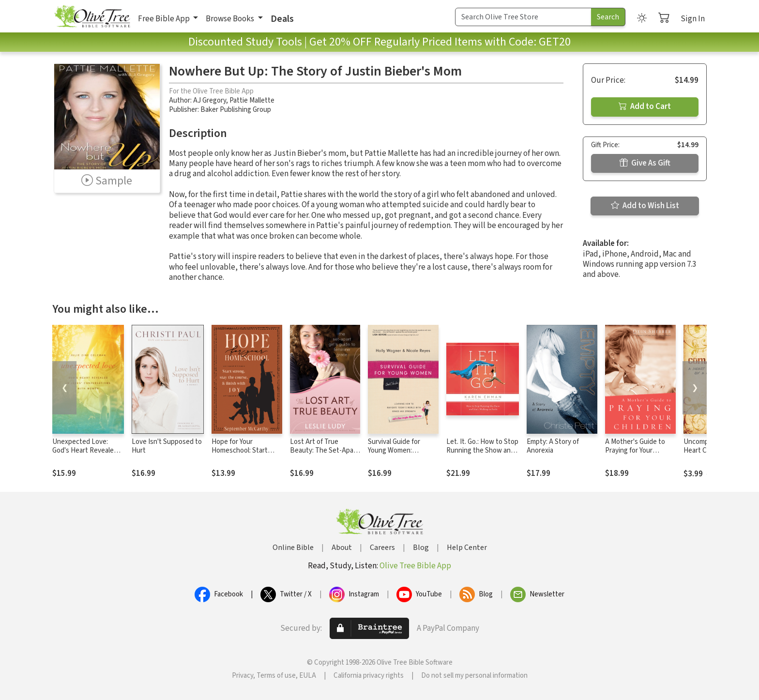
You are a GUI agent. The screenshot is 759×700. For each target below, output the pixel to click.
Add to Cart (645, 107)
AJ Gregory (210, 100)
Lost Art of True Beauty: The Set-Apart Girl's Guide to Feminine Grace (324, 456)
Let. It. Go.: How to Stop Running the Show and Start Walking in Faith (482, 451)
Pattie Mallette (252, 100)
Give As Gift (645, 163)
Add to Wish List (645, 206)
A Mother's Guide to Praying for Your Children (635, 451)
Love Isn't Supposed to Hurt (167, 446)
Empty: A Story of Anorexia (553, 446)
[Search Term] (523, 17)
